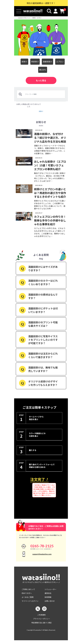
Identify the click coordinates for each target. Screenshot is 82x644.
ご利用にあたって (29, 592)
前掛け (23, 62)
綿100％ (43, 70)
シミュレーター (51, 592)
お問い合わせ (50, 604)
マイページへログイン (31, 604)
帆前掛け (34, 62)
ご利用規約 (42, 618)
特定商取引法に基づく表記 (42, 626)
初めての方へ (27, 596)
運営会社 (48, 596)
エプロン (61, 62)
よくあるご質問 (28, 600)
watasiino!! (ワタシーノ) (24, 18)
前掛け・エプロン (37, 18)
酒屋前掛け (48, 62)
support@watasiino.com (42, 555)
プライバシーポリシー (42, 622)
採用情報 (48, 600)
